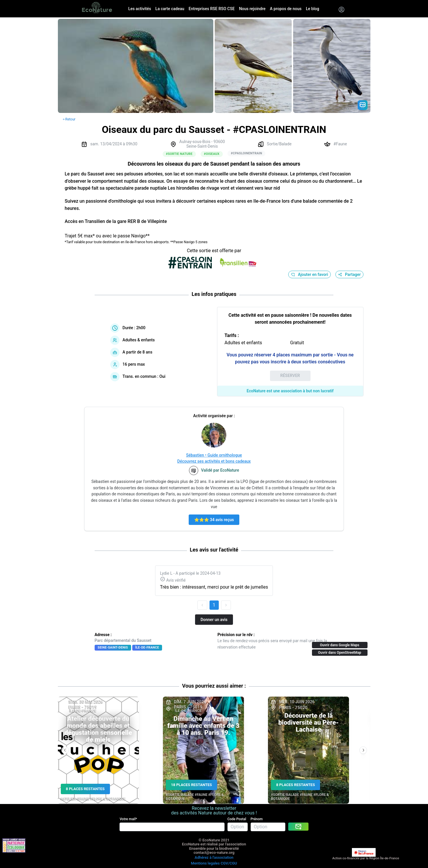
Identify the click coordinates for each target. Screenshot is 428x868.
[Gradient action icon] (363, 105)
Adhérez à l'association (214, 857)
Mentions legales (205, 863)
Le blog (313, 9)
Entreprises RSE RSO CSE (212, 9)
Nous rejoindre (252, 9)
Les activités (140, 9)
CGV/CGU (229, 863)
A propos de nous (286, 9)
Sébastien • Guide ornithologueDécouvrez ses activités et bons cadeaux (214, 458)
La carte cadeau (170, 9)
